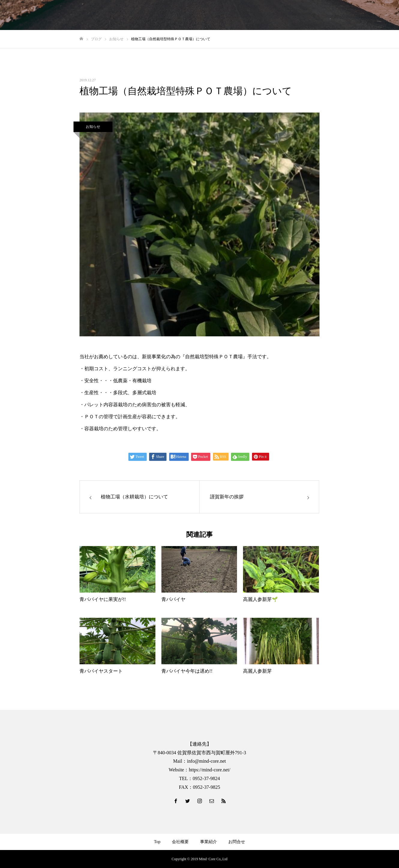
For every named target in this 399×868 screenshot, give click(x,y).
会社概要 (180, 842)
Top (157, 842)
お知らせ (93, 127)
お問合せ (237, 842)
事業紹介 (208, 842)
